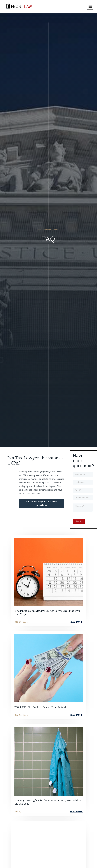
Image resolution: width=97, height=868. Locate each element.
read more (76, 622)
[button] (90, 6)
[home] (19, 6)
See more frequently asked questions (42, 503)
